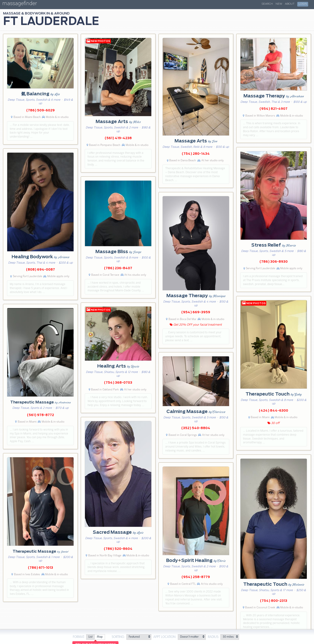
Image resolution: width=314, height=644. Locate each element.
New (279, 4)
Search (267, 4)
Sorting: (118, 637)
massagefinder (20, 4)
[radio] (90, 637)
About (290, 4)
